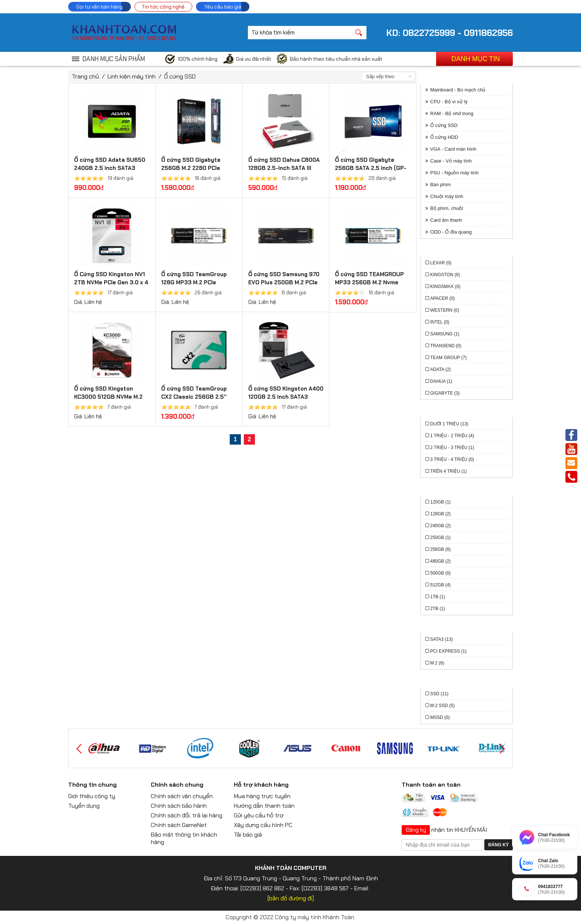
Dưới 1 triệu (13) (449, 424)
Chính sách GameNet (179, 825)
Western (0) (445, 310)
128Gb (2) (440, 514)
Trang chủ (85, 76)
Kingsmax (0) (445, 287)
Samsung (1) (445, 334)
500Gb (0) (440, 573)
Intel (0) (440, 322)
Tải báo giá (248, 835)
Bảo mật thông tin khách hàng (184, 838)
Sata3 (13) (441, 639)
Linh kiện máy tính (132, 76)
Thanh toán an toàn (431, 785)
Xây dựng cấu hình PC (263, 825)
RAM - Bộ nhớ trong (452, 113)
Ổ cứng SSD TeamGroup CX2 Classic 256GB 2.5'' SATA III (194, 397)
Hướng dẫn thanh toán (264, 806)
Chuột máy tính (447, 196)
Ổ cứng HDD (444, 137)
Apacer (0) (442, 298)
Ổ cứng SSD (180, 76)
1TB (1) (438, 597)
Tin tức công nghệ (163, 7)
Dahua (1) (441, 381)
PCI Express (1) (448, 651)
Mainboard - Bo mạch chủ (458, 90)
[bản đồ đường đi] (291, 898)
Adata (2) (441, 369)
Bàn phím (441, 185)
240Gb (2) (440, 526)
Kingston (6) (445, 275)
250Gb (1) (440, 538)
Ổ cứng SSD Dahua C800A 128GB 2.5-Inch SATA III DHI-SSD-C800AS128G (284, 168)
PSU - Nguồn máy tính (454, 173)
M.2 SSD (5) (442, 706)
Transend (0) (446, 346)
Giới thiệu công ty (92, 796)
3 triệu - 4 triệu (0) (452, 459)
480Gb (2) (440, 561)
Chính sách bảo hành (179, 806)
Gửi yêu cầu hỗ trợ (259, 815)
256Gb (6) (440, 549)
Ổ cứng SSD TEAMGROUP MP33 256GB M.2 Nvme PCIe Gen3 (369, 282)
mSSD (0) (440, 717)
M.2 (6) (437, 663)
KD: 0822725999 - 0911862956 (449, 33)
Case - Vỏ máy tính (451, 161)
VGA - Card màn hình (453, 149)
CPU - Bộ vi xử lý (449, 102)
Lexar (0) (441, 263)
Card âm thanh (446, 220)
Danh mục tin (476, 59)
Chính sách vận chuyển (182, 796)
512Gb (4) (440, 585)
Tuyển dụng (84, 806)
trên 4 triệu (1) (449, 471)
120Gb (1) (440, 502)
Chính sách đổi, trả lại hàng (187, 815)
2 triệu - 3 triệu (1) (452, 448)
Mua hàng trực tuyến (262, 796)
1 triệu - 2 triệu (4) (452, 436)
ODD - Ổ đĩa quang (451, 232)
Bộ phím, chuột (447, 208)
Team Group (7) (448, 358)
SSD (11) (439, 694)
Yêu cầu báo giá (223, 7)
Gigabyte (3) (445, 393)
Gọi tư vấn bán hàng (99, 7)
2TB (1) (438, 609)
